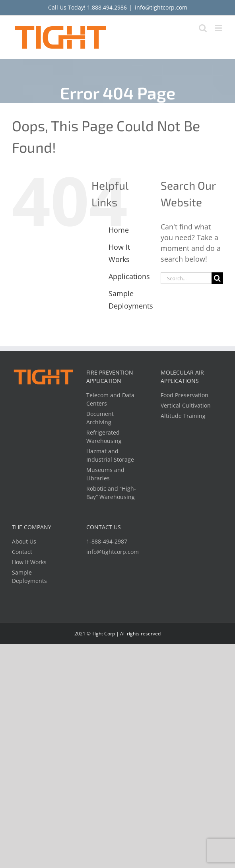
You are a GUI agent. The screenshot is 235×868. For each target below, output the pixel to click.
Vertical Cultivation (186, 405)
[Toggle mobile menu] (219, 28)
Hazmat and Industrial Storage (110, 455)
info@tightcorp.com (161, 7)
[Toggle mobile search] (203, 28)
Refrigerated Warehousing (104, 437)
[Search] (217, 278)
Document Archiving (100, 418)
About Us (24, 541)
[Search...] (186, 278)
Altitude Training (183, 416)
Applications (129, 276)
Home (119, 230)
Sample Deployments (29, 577)
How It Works (29, 562)
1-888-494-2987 (107, 541)
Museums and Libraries (105, 474)
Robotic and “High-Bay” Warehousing (111, 493)
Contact (22, 552)
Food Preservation (185, 395)
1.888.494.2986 (107, 7)
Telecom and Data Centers (110, 399)
